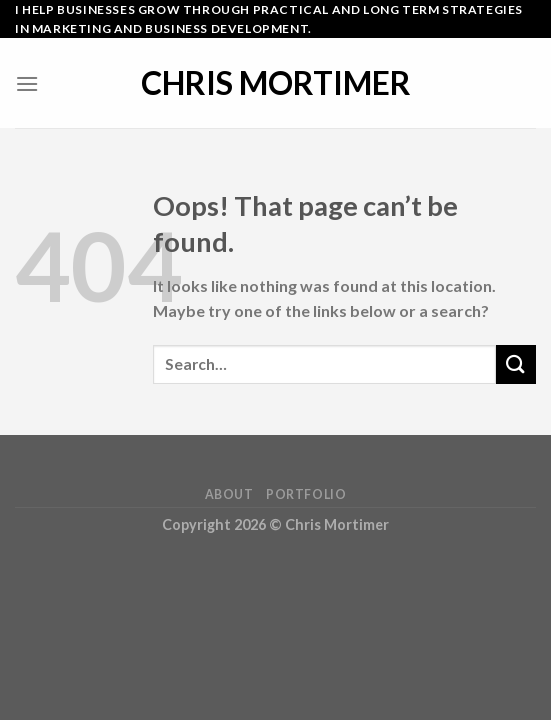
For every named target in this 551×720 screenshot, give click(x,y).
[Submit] (516, 364)
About (229, 494)
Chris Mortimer (276, 83)
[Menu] (27, 83)
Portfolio (306, 494)
